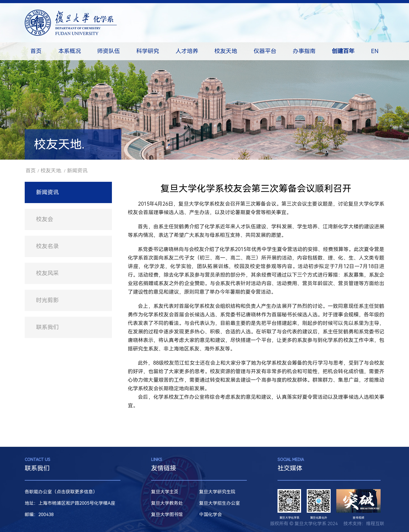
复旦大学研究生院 (217, 492)
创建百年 (343, 51)
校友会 (45, 219)
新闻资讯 (77, 171)
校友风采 (47, 273)
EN (375, 51)
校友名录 (47, 246)
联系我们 (47, 327)
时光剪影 (47, 300)
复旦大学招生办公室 (220, 503)
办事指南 (304, 51)
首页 (36, 51)
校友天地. (51, 171)
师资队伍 (108, 51)
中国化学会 (210, 515)
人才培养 (187, 51)
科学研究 (148, 51)
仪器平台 (265, 51)
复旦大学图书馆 (167, 515)
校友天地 (226, 51)
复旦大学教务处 (167, 503)
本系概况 (70, 51)
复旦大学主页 (165, 492)
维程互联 (375, 524)
